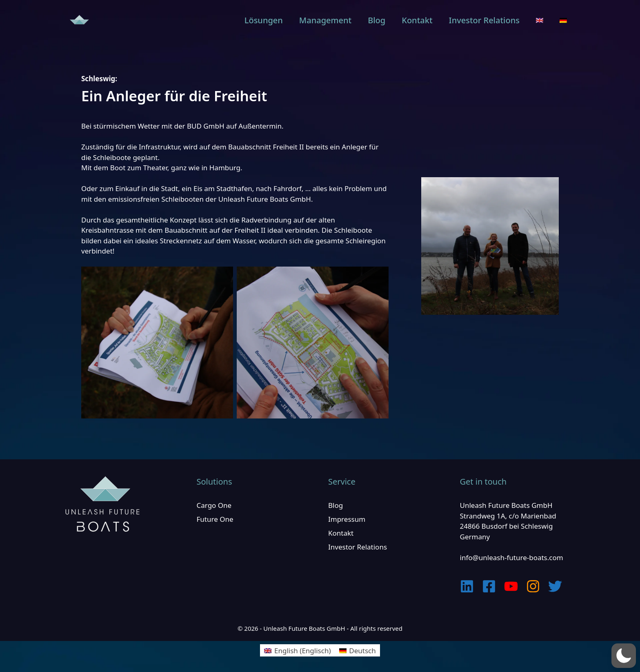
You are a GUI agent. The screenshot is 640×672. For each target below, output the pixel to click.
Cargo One (214, 505)
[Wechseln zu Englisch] (540, 20)
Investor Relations (484, 20)
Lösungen (264, 20)
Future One (215, 519)
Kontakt (417, 20)
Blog (377, 20)
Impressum (347, 519)
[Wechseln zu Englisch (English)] (297, 650)
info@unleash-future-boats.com (512, 557)
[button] (624, 656)
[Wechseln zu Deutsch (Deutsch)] (358, 650)
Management (325, 20)
